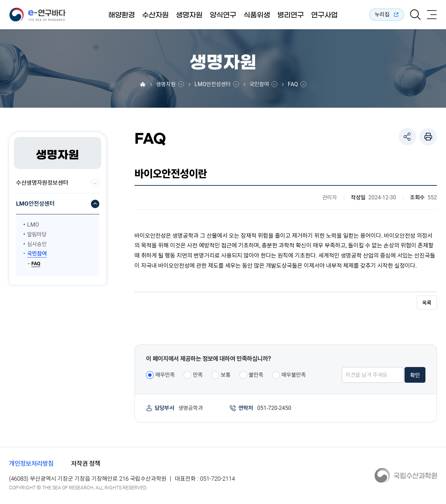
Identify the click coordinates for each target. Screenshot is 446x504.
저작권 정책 (86, 463)
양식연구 (223, 15)
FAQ (293, 84)
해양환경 (122, 15)
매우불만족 (294, 375)
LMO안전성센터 (213, 84)
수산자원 (155, 15)
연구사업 (324, 15)
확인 (415, 375)
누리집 (382, 14)
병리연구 (291, 15)
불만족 (256, 375)
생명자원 (189, 15)
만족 (198, 375)
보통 (226, 375)
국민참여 (259, 84)
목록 (427, 303)
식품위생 (257, 15)
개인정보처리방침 (31, 463)
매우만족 (165, 375)
